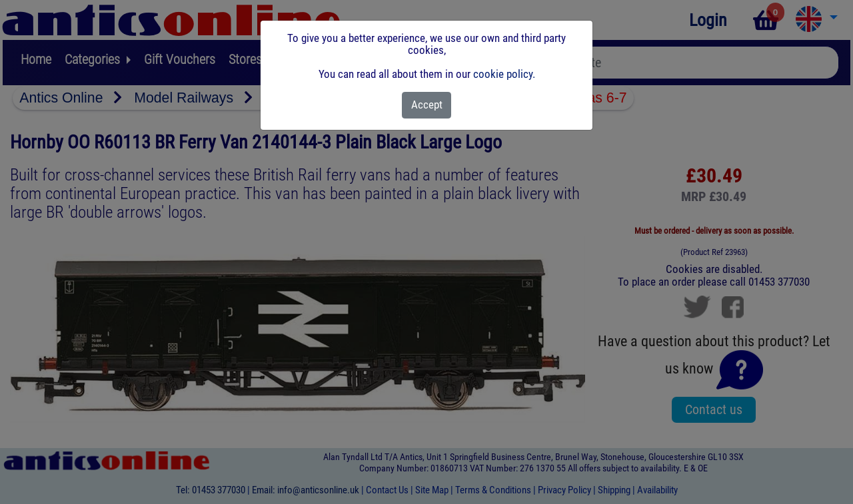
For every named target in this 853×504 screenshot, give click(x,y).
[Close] (427, 105)
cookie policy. (504, 74)
